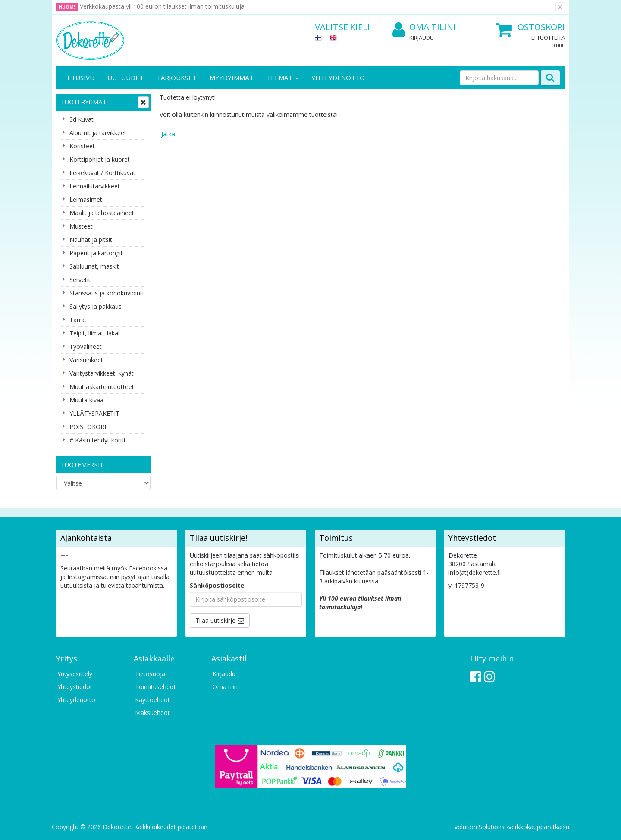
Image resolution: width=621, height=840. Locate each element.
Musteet (81, 226)
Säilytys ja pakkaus (96, 306)
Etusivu (81, 78)
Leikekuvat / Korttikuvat (102, 173)
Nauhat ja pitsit (91, 240)
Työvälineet (86, 346)
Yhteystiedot (75, 687)
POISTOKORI (88, 427)
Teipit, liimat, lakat (95, 333)
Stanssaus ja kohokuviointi (107, 293)
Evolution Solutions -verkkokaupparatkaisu (510, 827)
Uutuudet (125, 78)
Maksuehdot (152, 713)
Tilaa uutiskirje (215, 620)
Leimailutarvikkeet (95, 186)
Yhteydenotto (338, 78)
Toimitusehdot (155, 687)
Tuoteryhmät (84, 102)
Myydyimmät (232, 78)
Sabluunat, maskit (94, 266)
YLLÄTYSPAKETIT (94, 413)
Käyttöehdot (152, 700)
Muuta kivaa (86, 400)
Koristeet (82, 146)
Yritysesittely (75, 674)
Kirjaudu (422, 38)
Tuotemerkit (82, 465)
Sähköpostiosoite (217, 585)
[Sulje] (560, 7)
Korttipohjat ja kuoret (100, 159)
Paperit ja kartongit (96, 253)
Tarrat (78, 320)
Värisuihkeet (86, 360)
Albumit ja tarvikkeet (98, 133)
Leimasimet (86, 199)
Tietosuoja (150, 674)
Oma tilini (424, 27)
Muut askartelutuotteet (102, 387)
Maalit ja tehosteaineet (102, 213)
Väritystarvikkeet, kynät (102, 373)
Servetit (80, 280)
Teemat (282, 78)
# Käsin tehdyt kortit (98, 440)
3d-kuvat (82, 119)
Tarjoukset (177, 78)
